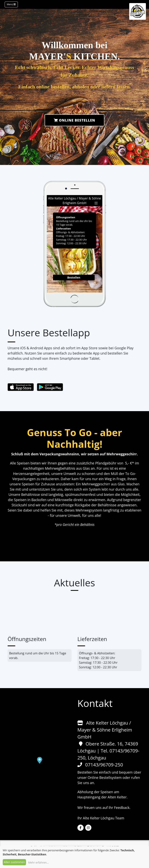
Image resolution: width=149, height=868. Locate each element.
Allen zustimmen (14, 862)
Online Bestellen (74, 120)
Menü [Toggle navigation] (11, 4)
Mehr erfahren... (38, 862)
